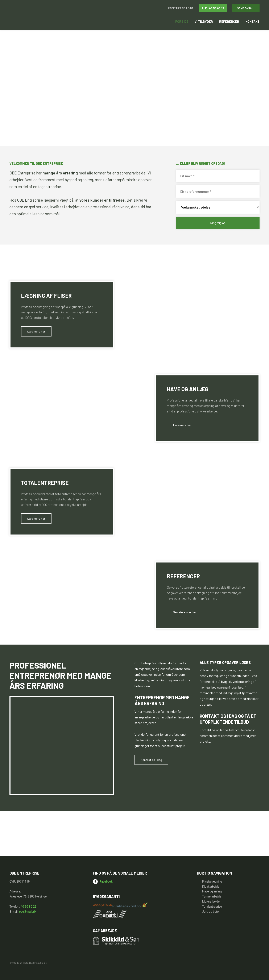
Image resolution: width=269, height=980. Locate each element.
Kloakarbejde (211, 887)
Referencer (229, 21)
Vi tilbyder (204, 21)
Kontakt (253, 21)
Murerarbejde (211, 902)
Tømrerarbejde (212, 896)
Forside (182, 21)
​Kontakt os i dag (151, 760)
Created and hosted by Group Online (28, 963)
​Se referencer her (185, 612)
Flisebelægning (212, 882)
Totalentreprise (212, 907)
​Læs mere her (36, 331)
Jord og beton (211, 912)
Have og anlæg (212, 891)
